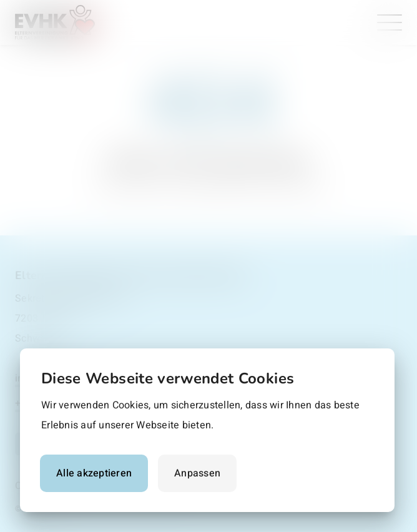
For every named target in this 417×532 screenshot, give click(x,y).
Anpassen (197, 473)
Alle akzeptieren (94, 473)
